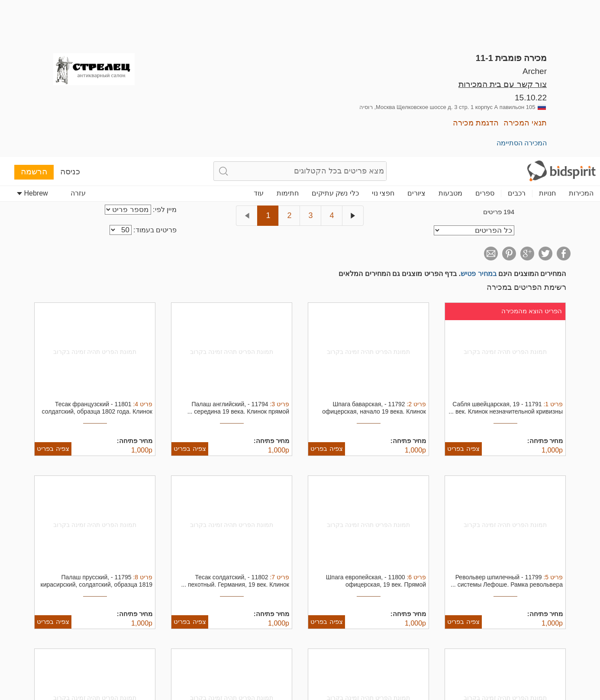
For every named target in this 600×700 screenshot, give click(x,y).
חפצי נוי (383, 36)
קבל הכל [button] (159, 663)
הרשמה (34, 14)
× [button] (582, 636)
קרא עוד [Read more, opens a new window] (354, 660)
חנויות (547, 36)
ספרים (485, 36)
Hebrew (32, 36)
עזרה (78, 36)
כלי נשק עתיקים (335, 36)
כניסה (70, 14)
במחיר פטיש (478, 116)
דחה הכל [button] (68, 663)
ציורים (416, 36)
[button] (395, 689)
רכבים (517, 36)
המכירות (581, 36)
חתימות (288, 36)
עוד (259, 36)
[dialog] (300, 663)
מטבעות (450, 36)
